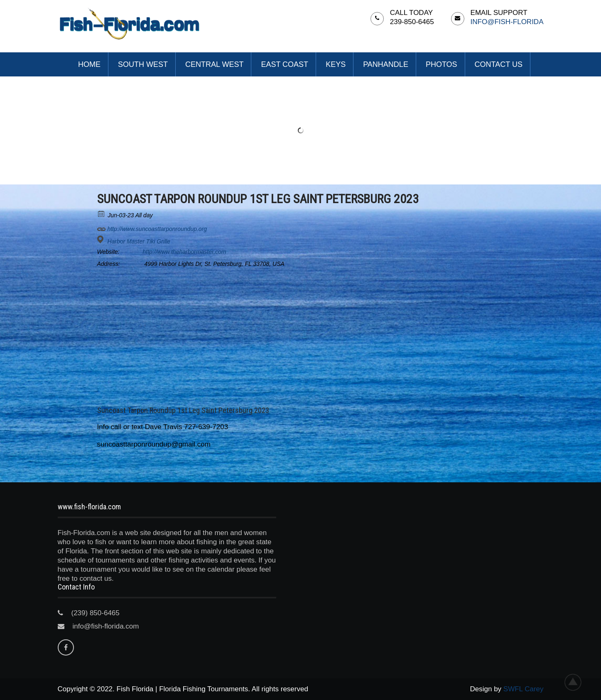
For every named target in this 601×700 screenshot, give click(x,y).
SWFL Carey (524, 689)
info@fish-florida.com (106, 626)
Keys (336, 64)
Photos (442, 64)
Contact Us (499, 64)
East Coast (285, 64)
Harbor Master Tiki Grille (139, 241)
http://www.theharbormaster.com (185, 252)
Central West (214, 64)
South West (143, 64)
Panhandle (386, 64)
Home (89, 64)
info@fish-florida (507, 22)
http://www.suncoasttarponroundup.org (152, 228)
